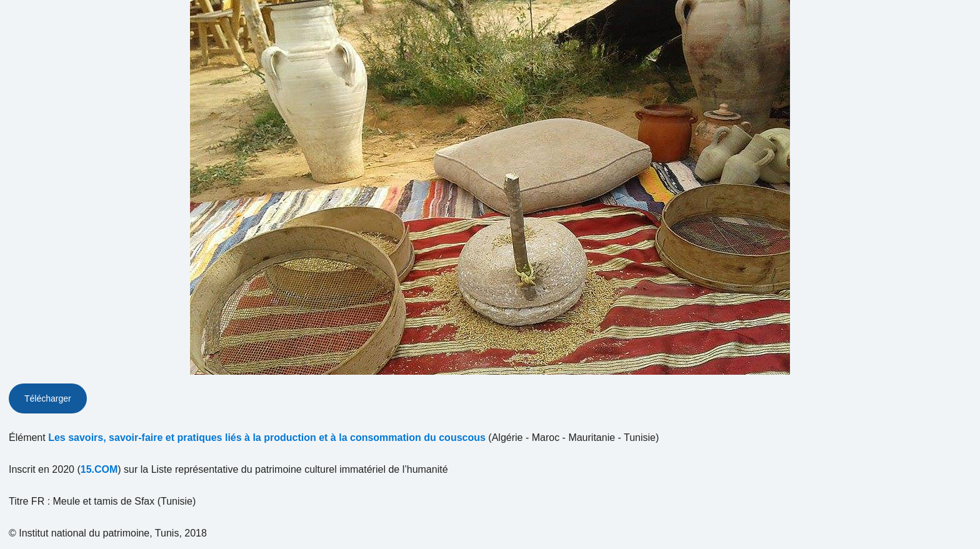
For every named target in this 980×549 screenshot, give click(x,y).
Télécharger (48, 398)
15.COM (99, 469)
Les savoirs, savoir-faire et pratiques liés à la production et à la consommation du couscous (267, 438)
